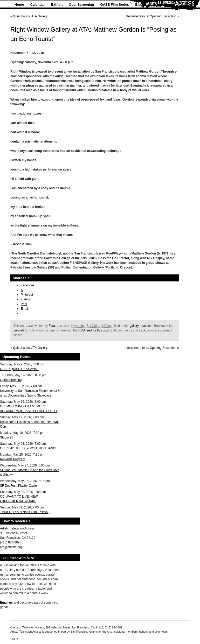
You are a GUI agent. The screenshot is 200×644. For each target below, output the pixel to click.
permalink (20, 330)
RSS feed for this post (94, 330)
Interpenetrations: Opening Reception (152, 16)
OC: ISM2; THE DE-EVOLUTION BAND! (28, 448)
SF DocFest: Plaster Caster (19, 486)
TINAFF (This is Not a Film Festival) (25, 512)
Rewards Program (13, 459)
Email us (6, 603)
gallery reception (141, 326)
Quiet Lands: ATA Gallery (29, 16)
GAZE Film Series (115, 5)
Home (19, 5)
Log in (14, 639)
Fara (52, 326)
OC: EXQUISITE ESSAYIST (19, 369)
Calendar (38, 5)
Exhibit (57, 5)
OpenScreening (81, 5)
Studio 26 (7, 437)
